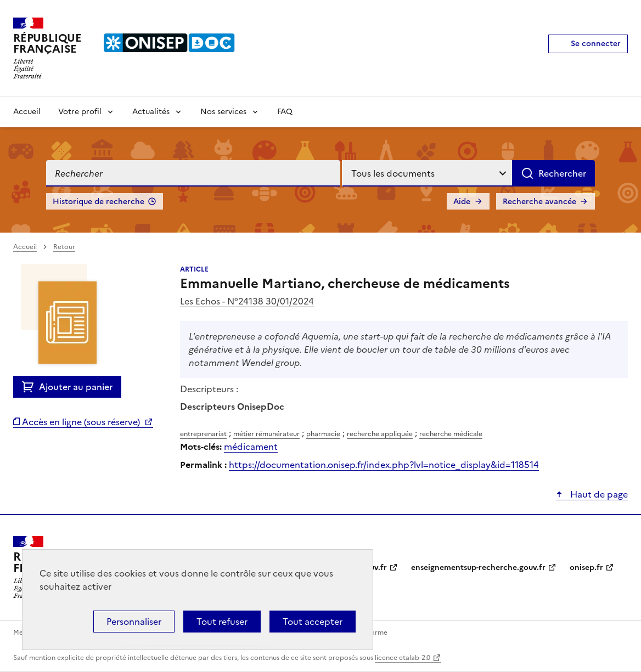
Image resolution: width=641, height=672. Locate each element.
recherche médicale (451, 434)
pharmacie (323, 434)
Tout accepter (313, 622)
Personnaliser (134, 622)
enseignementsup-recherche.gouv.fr (478, 567)
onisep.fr (586, 567)
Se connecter (596, 44)
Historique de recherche (99, 202)
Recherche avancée (539, 202)
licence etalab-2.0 (403, 658)
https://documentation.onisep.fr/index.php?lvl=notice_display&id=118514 (384, 465)
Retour (64, 247)
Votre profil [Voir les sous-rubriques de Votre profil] (80, 112)
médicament (251, 447)
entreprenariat (203, 434)
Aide (462, 202)
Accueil (27, 112)
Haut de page (598, 494)
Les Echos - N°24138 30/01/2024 (247, 301)
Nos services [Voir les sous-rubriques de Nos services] (223, 112)
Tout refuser (222, 622)
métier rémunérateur (266, 434)
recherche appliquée (380, 434)
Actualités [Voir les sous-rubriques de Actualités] (151, 112)
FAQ (285, 112)
